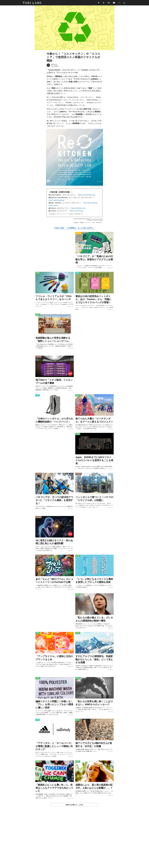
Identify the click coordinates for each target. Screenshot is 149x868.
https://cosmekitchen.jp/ (87, 195)
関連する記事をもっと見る (74, 805)
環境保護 (82, 223)
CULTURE (39, 357)
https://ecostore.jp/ (77, 211)
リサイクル (88, 223)
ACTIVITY (78, 233)
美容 (93, 223)
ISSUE (38, 273)
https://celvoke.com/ (78, 208)
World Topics (99, 223)
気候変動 (76, 223)
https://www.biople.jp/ (56, 200)
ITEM (77, 273)
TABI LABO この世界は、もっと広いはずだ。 (74, 228)
